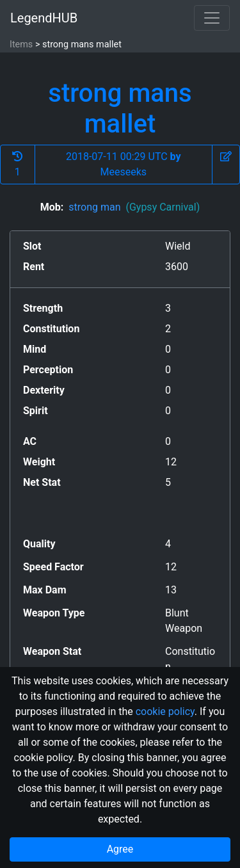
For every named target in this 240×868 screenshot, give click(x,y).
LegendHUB (44, 18)
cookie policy (165, 711)
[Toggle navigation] (212, 18)
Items (21, 44)
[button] (226, 165)
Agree (120, 849)
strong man (134, 207)
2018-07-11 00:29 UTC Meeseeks (124, 164)
